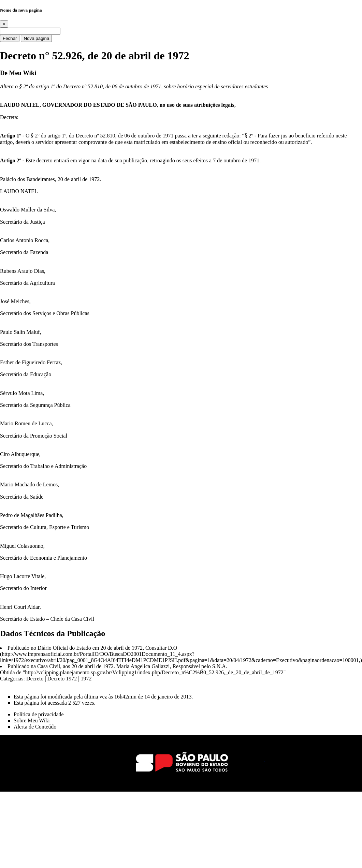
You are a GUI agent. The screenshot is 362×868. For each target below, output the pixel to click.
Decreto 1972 (62, 679)
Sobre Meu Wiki (32, 720)
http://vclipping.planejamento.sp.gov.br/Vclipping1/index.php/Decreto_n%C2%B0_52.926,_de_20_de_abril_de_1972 (154, 672)
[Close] (4, 24)
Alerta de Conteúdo (35, 727)
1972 (86, 679)
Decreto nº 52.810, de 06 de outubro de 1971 (112, 86)
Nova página (36, 38)
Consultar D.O (161, 648)
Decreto (35, 679)
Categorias (12, 679)
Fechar (10, 38)
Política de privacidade (39, 714)
